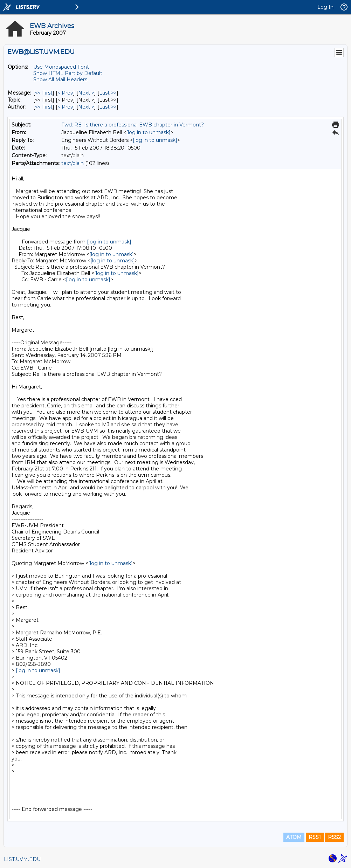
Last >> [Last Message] (108, 93)
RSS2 (334, 837)
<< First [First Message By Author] (44, 107)
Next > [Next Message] (86, 93)
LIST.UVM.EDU (22, 859)
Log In (325, 7)
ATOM (294, 837)
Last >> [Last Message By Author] (108, 107)
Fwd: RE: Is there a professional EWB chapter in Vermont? (133, 125)
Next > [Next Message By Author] (86, 107)
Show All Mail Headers (60, 80)
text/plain (73, 163)
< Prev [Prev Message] (65, 93)
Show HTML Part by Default (68, 73)
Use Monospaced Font (61, 67)
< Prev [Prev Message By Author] (65, 107)
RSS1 (315, 837)
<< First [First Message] (44, 93)
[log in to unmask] (148, 132)
